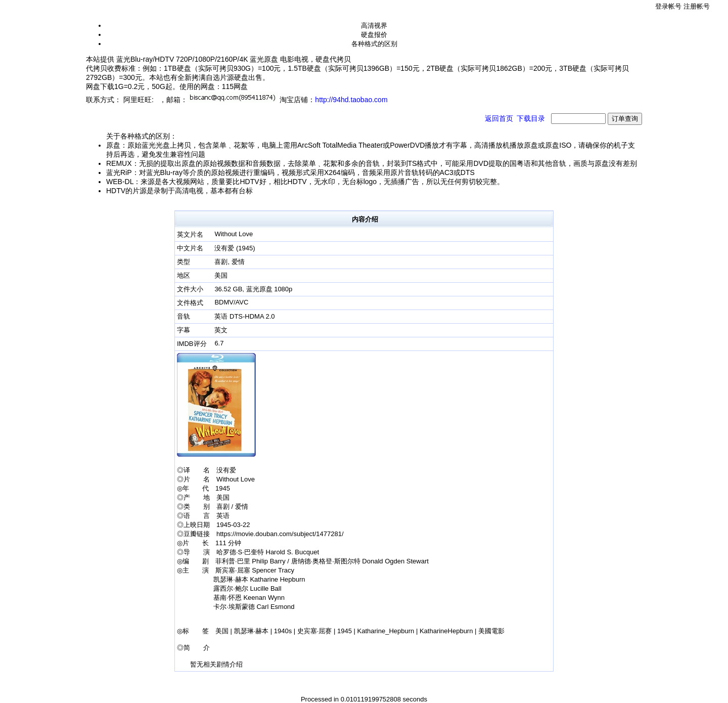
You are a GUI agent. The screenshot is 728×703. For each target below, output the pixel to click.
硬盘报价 (374, 35)
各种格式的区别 (374, 44)
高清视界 (374, 26)
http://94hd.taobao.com (351, 100)
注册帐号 (697, 6)
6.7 (219, 343)
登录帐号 (668, 6)
